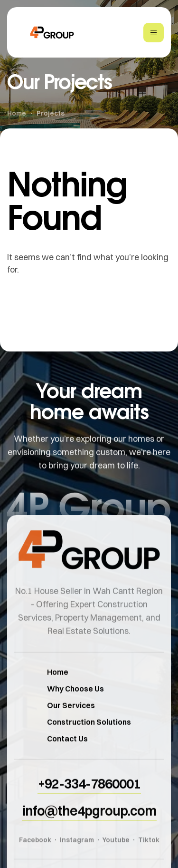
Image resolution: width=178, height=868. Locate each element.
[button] (89, 796)
